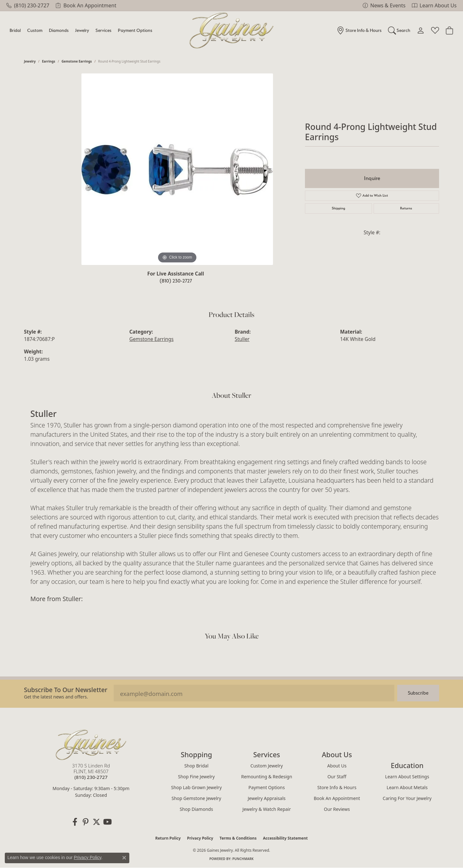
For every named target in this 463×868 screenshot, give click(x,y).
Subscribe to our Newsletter (66, 690)
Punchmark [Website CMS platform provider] (243, 859)
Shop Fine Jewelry (197, 777)
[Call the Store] (91, 777)
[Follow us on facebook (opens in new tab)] (75, 822)
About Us (337, 766)
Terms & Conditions (238, 838)
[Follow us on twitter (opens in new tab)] (96, 822)
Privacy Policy (200, 838)
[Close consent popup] (124, 858)
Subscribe (418, 693)
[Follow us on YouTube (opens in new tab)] (107, 822)
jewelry (30, 61)
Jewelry (82, 30)
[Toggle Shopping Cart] (449, 30)
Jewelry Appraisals (267, 798)
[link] (28, 5)
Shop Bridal (196, 766)
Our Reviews (337, 809)
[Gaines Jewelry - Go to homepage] (91, 745)
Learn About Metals (407, 787)
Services (103, 30)
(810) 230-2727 (176, 281)
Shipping (338, 208)
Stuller (242, 339)
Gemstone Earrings (77, 61)
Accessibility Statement (285, 838)
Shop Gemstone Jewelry (196, 798)
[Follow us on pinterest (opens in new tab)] (86, 822)
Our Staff (337, 777)
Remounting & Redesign (267, 777)
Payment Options (135, 30)
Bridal (15, 30)
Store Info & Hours (337, 787)
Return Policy (168, 838)
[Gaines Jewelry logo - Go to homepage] (232, 30)
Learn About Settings (407, 777)
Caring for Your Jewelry (407, 798)
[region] (177, 169)
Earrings (49, 61)
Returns (406, 208)
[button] (399, 30)
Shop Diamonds (196, 809)
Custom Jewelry (266, 766)
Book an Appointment (337, 798)
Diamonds (59, 30)
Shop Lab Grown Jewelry (197, 787)
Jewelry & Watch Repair (267, 809)
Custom (35, 30)
